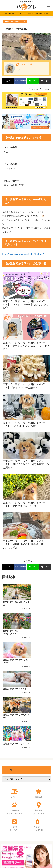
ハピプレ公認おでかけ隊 (16, 21)
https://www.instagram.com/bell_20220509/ (23, 254)
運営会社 (27, 855)
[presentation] (6, 856)
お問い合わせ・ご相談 (27, 835)
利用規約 (27, 841)
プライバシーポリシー (27, 848)
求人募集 (27, 828)
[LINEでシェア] (33, 81)
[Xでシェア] (8, 81)
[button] (45, 81)
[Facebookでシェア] (20, 81)
